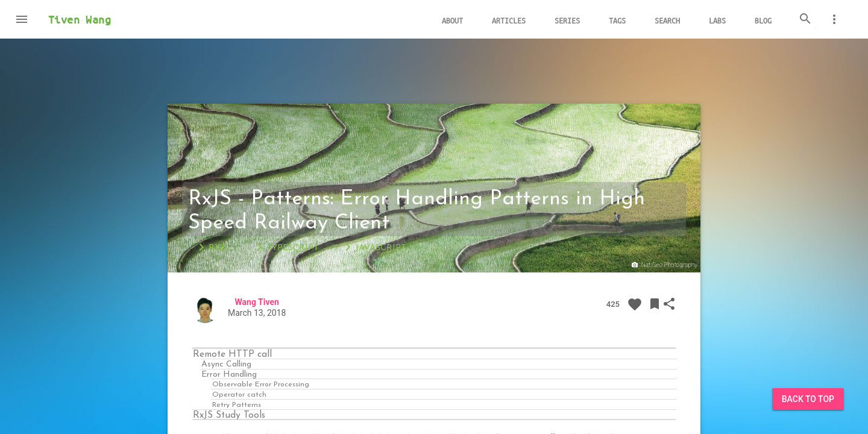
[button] (22, 19)
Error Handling (229, 374)
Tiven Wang (80, 19)
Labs (717, 20)
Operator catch (239, 394)
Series (567, 20)
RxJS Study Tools (229, 415)
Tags (617, 20)
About (452, 20)
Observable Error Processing (261, 384)
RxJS (211, 247)
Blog (763, 20)
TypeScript (285, 247)
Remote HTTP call (232, 354)
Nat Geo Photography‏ (664, 265)
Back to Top (808, 399)
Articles (509, 20)
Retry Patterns (237, 404)
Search (667, 20)
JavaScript (373, 247)
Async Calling (226, 364)
